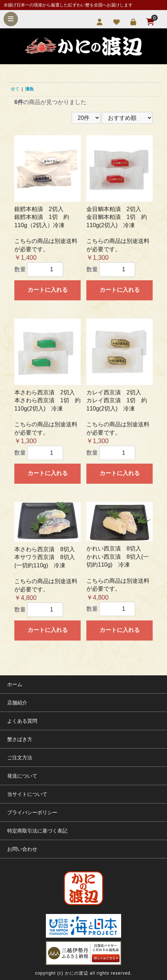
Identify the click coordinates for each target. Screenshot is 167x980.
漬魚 (29, 89)
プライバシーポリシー (32, 812)
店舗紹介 (17, 703)
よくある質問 (22, 721)
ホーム (15, 684)
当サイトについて (27, 794)
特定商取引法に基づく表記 (37, 831)
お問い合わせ (22, 849)
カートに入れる (48, 290)
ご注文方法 (20, 758)
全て (15, 89)
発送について (22, 776)
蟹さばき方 (20, 739)
